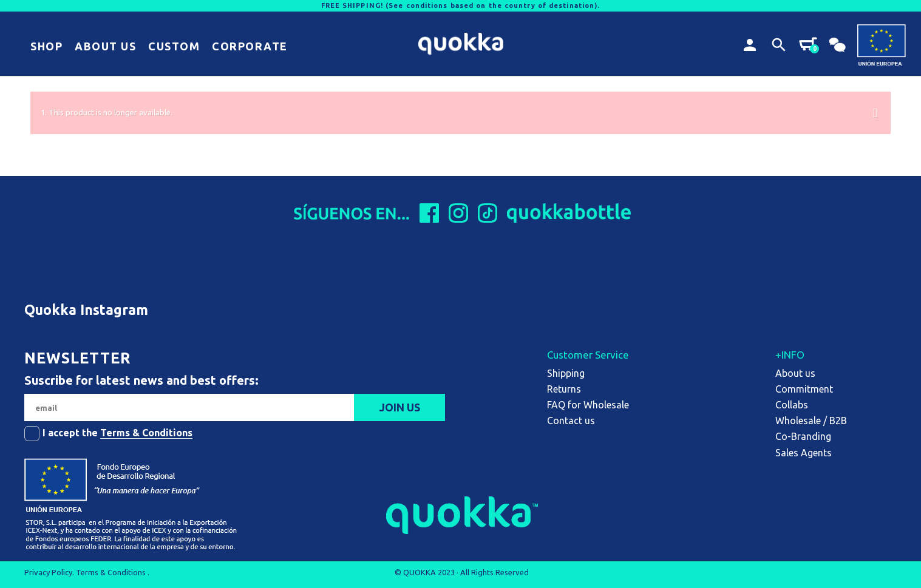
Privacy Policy (48, 572)
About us (795, 373)
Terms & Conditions (146, 433)
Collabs (792, 405)
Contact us (571, 421)
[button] (46, 47)
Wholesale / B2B (811, 421)
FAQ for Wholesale (588, 405)
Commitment (804, 389)
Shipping (566, 373)
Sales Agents (804, 453)
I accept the (117, 433)
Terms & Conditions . (113, 572)
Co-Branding (803, 436)
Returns (564, 389)
